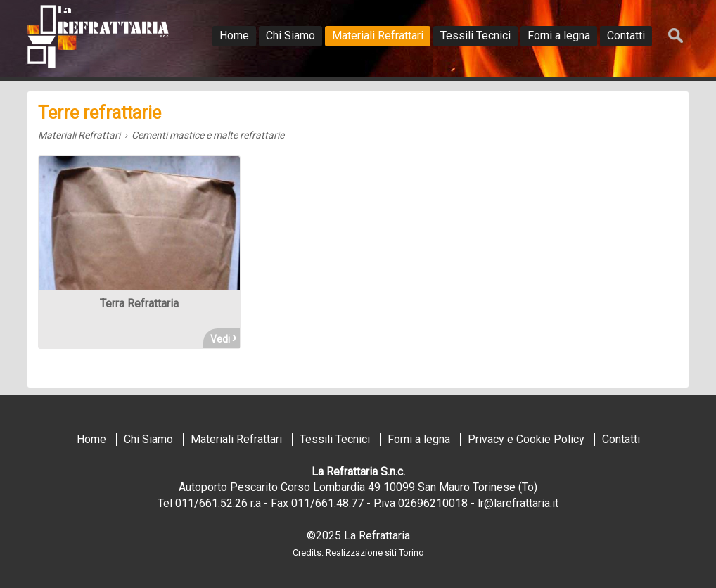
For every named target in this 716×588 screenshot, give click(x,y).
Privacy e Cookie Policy (526, 439)
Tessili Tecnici (335, 439)
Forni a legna (419, 439)
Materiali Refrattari (79, 135)
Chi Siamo (148, 439)
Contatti (621, 439)
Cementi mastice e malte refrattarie (208, 135)
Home (91, 439)
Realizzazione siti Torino (375, 552)
